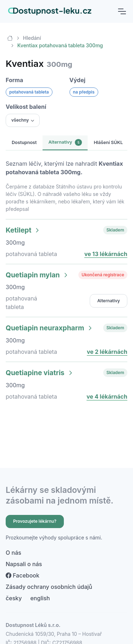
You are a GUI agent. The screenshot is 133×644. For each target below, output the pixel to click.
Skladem (115, 230)
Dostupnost (24, 142)
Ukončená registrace (103, 275)
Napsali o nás (24, 564)
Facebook (23, 575)
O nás (13, 553)
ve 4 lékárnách (107, 396)
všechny (20, 120)
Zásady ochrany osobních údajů (49, 587)
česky (14, 598)
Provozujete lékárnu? (35, 521)
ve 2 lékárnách (107, 352)
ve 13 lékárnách (106, 254)
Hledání (32, 38)
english (40, 598)
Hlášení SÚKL (108, 142)
